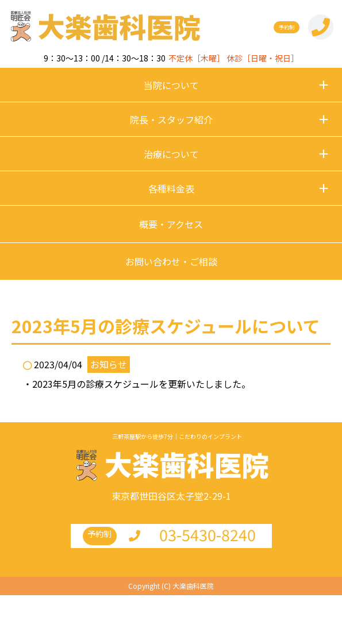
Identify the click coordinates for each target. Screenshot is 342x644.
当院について (171, 85)
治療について (171, 154)
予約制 (287, 27)
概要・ (171, 224)
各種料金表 (171, 188)
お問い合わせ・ (171, 261)
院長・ (171, 119)
